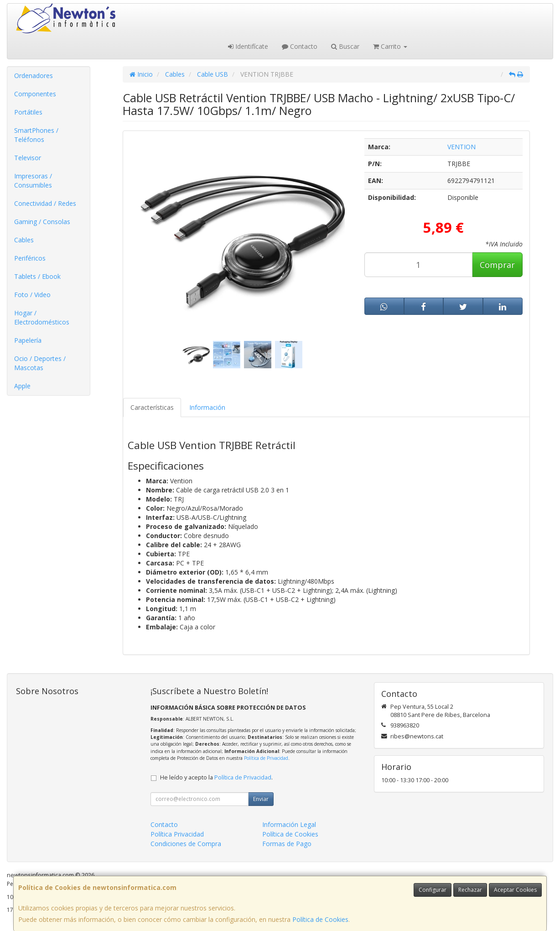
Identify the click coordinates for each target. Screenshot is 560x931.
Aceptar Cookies (515, 890)
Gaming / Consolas (42, 222)
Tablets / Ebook (37, 276)
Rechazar (470, 890)
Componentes (35, 94)
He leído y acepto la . (216, 777)
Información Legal (289, 824)
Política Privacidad (177, 834)
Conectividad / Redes (45, 203)
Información (207, 407)
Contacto (300, 46)
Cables (24, 240)
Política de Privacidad (266, 758)
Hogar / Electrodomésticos (42, 317)
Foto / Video (32, 295)
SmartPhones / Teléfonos (36, 135)
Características (152, 407)
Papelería (28, 340)
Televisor (28, 158)
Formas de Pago (287, 844)
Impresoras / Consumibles (33, 180)
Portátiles (28, 112)
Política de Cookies (320, 919)
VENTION (461, 147)
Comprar (497, 265)
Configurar (433, 890)
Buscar (345, 46)
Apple (22, 386)
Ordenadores (34, 76)
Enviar (261, 799)
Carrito (390, 46)
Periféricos (30, 258)
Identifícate (248, 46)
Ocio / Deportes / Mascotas (40, 363)
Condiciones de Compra (186, 844)
